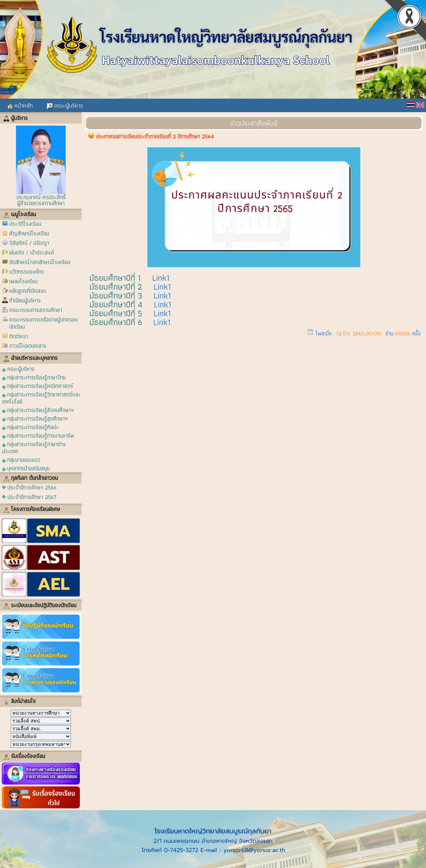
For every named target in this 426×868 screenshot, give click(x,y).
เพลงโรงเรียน (23, 281)
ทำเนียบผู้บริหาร (25, 300)
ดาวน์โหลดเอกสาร (28, 346)
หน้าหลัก (20, 105)
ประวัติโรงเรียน (25, 224)
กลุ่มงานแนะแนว (21, 459)
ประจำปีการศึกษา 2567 (32, 497)
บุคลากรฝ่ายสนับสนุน (26, 468)
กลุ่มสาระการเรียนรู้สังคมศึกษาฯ (38, 410)
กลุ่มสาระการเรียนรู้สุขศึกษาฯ (35, 418)
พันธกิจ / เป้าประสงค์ (32, 252)
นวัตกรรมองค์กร (27, 272)
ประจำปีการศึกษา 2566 (32, 487)
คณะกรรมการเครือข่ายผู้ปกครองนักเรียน (43, 323)
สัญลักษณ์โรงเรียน (29, 233)
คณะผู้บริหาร (65, 105)
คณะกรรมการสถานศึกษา (36, 310)
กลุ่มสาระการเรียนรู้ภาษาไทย (34, 377)
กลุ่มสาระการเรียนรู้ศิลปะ (30, 427)
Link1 (161, 278)
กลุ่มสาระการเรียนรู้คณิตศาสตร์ (38, 386)
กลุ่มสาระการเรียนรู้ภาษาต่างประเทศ (34, 447)
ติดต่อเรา (19, 336)
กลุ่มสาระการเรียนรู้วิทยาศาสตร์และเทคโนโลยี (41, 398)
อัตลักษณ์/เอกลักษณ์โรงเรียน (40, 262)
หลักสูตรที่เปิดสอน (28, 291)
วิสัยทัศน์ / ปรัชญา (29, 243)
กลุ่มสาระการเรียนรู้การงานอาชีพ (38, 435)
